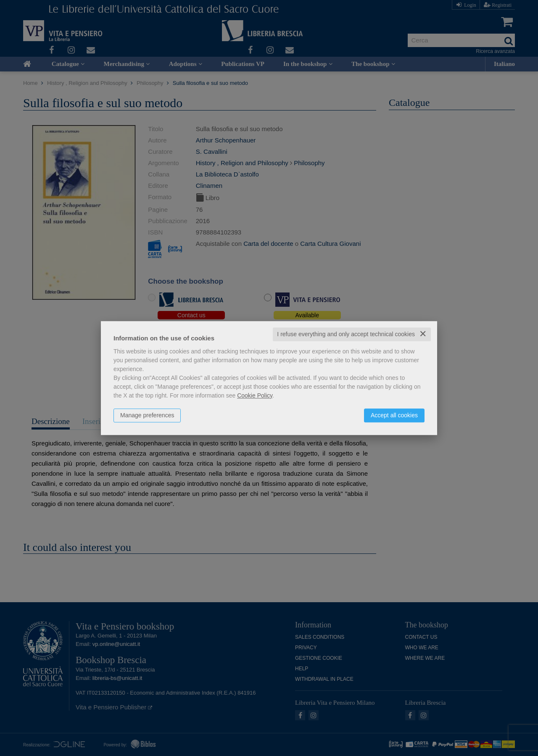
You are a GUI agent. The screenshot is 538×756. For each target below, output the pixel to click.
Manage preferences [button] (147, 415)
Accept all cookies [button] (394, 415)
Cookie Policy (255, 395)
